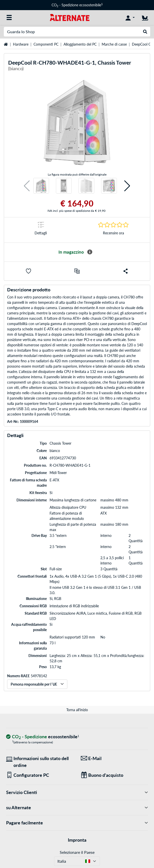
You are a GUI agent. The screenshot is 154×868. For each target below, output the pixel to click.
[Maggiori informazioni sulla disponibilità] (90, 252)
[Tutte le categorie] (9, 17)
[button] (27, 186)
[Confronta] (77, 271)
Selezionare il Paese (77, 852)
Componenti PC (46, 44)
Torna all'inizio (77, 710)
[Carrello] (145, 17)
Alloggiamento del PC (80, 44)
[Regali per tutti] (114, 775)
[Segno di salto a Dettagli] (41, 230)
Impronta (77, 840)
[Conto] (130, 17)
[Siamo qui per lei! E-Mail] (114, 758)
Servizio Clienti (77, 792)
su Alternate (77, 808)
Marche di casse (114, 44)
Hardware (21, 44)
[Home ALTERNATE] (70, 17)
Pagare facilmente (77, 823)
